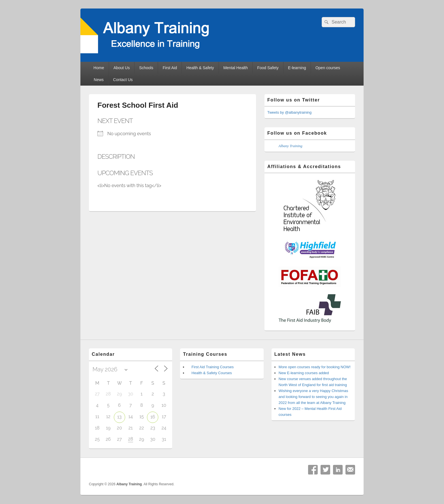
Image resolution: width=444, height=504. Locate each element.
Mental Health (236, 68)
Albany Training (290, 146)
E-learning (297, 68)
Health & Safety (200, 68)
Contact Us (123, 80)
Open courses (328, 68)
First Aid (170, 68)
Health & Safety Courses (212, 373)
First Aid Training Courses (213, 367)
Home (99, 68)
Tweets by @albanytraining (289, 112)
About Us (122, 68)
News (99, 80)
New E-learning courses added (304, 373)
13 (119, 417)
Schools (146, 68)
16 (153, 417)
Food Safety (268, 68)
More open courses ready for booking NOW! (315, 367)
